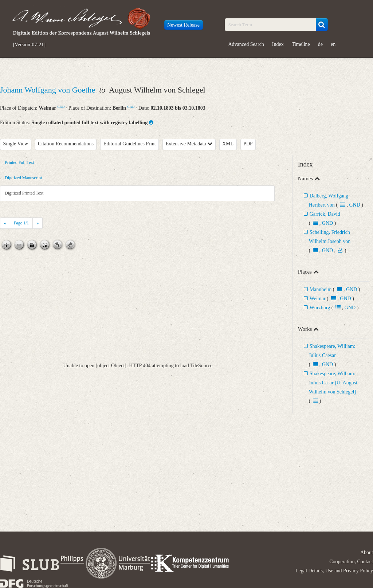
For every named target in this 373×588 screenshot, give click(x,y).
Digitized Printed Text (24, 193)
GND (61, 107)
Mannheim (321, 289)
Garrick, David (325, 214)
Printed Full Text (19, 162)
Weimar (318, 299)
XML (228, 144)
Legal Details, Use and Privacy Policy (334, 571)
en (333, 44)
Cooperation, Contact (351, 562)
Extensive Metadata (189, 144)
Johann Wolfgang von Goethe (49, 90)
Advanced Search (246, 44)
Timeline (301, 44)
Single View (16, 144)
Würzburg (320, 308)
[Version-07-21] (29, 45)
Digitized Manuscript (23, 178)
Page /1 (21, 223)
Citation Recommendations (66, 144)
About (367, 552)
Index (278, 44)
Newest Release (183, 25)
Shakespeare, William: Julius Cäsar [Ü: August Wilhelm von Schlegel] (333, 383)
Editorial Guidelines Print (130, 144)
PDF (248, 144)
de (320, 44)
